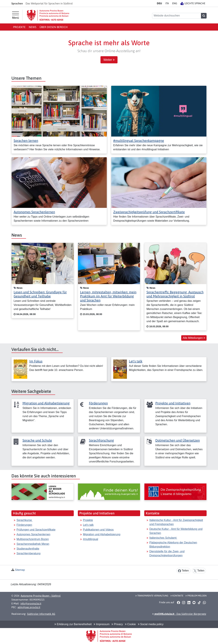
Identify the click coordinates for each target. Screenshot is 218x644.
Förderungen (98, 403)
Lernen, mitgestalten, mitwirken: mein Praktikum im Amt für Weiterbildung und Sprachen (108, 296)
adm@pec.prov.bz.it (29, 607)
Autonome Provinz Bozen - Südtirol (41, 596)
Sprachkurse (25, 520)
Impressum (102, 624)
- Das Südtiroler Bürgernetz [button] (179, 614)
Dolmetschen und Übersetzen (178, 440)
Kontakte (177, 596)
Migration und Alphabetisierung (46, 403)
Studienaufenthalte (28, 549)
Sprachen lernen (26, 141)
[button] (178, 602)
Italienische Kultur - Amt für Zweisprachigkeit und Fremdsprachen (176, 522)
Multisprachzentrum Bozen (33, 539)
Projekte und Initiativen (173, 403)
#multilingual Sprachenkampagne (139, 141)
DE (159, 3)
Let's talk (136, 361)
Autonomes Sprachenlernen (34, 212)
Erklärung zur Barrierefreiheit (73, 624)
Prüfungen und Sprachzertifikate (36, 530)
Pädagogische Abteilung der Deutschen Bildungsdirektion (173, 545)
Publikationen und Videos (98, 530)
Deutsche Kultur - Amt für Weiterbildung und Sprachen (176, 531)
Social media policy (151, 624)
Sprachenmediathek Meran (33, 544)
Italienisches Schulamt (163, 538)
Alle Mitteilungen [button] (194, 338)
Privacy (117, 624)
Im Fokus (36, 361)
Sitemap (20, 570)
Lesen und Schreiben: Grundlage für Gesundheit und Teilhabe (40, 294)
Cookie (130, 624)
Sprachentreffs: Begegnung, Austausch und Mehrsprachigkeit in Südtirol (175, 294)
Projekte (19, 27)
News (33, 27)
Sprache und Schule (37, 440)
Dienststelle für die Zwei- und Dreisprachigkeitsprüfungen (167, 553)
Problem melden (196, 596)
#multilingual (91, 539)
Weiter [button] (109, 60)
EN (175, 3)
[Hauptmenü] (15, 15)
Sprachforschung (101, 440)
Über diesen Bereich (54, 27)
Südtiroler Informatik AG (41, 614)
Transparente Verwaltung (152, 596)
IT (167, 3)
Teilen (183, 571)
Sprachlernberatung (29, 553)
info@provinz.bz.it (31, 603)
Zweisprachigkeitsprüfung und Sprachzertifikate (149, 212)
